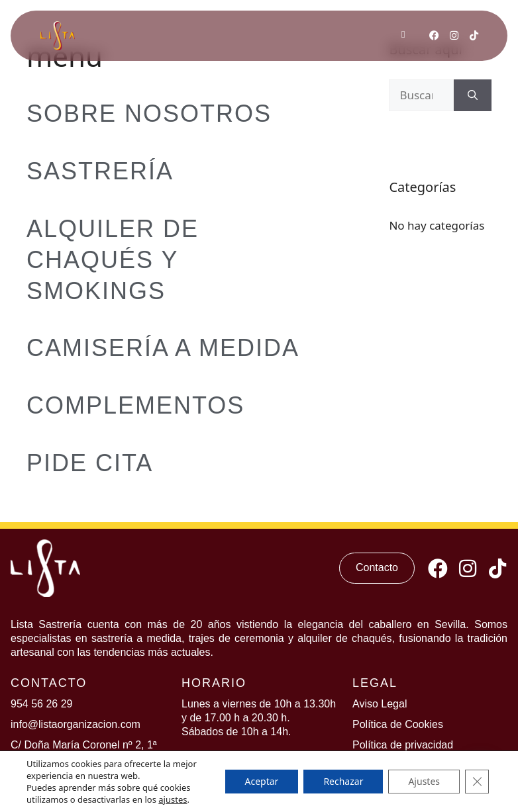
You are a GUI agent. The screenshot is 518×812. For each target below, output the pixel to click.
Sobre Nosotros (149, 113)
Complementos (135, 405)
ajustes (173, 799)
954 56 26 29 (41, 704)
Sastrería (100, 171)
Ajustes (424, 781)
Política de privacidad (403, 745)
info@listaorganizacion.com (76, 724)
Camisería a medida (163, 348)
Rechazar (343, 781)
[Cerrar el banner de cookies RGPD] (477, 782)
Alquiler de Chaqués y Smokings (113, 260)
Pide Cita (90, 463)
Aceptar (262, 781)
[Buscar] (473, 95)
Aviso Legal (380, 704)
